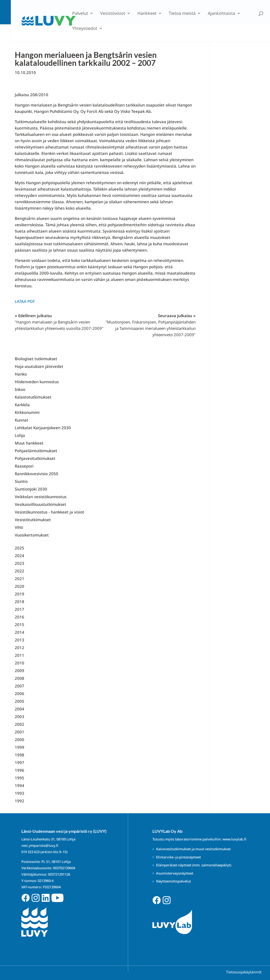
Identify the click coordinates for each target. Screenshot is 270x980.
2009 (20, 671)
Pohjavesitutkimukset (35, 458)
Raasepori (24, 466)
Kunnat (21, 420)
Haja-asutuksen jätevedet (39, 366)
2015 (20, 625)
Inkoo (20, 389)
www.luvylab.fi (234, 839)
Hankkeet (147, 14)
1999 (20, 747)
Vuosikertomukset (32, 535)
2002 (20, 724)
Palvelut (80, 14)
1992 (20, 801)
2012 (20, 648)
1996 (20, 770)
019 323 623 (30, 852)
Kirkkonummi (27, 412)
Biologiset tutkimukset (36, 359)
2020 (20, 586)
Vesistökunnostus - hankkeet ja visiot (49, 512)
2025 (20, 548)
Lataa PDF (25, 301)
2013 (20, 640)
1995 (20, 778)
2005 (20, 701)
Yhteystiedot (85, 29)
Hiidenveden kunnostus (37, 382)
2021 (20, 579)
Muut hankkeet (29, 443)
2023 (20, 563)
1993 (20, 793)
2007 (20, 686)
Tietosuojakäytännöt (244, 972)
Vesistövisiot (113, 14)
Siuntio (21, 481)
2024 (20, 556)
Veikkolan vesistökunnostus (41, 497)
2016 (20, 617)
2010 (20, 663)
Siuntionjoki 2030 (31, 489)
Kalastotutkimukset (33, 397)
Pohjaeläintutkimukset (36, 451)
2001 (20, 732)
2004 (20, 709)
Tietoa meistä (182, 14)
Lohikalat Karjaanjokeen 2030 (43, 428)
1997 (20, 762)
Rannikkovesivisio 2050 (37, 474)
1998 (20, 755)
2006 (20, 694)
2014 (20, 632)
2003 (20, 716)
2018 (20, 602)
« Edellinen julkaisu (59, 322)
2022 (20, 571)
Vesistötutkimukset (33, 520)
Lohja (20, 435)
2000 (20, 739)
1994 (20, 785)
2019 (20, 594)
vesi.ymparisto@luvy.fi (40, 845)
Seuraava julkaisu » (151, 325)
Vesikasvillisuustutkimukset (40, 504)
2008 (20, 678)
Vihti (19, 527)
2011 (20, 655)
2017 (20, 609)
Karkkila (22, 405)
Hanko (21, 374)
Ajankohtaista (221, 14)
